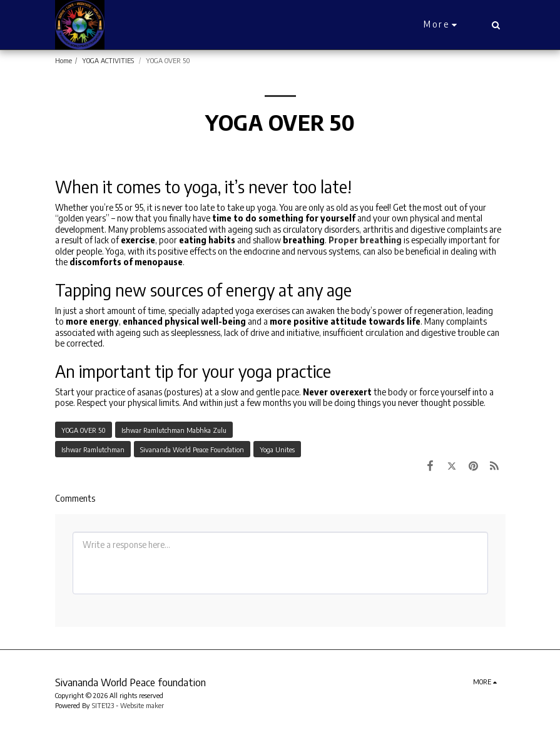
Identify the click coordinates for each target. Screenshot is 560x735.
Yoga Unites (277, 449)
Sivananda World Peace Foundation (192, 449)
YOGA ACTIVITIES (109, 60)
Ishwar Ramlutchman (93, 449)
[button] (496, 25)
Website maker (142, 705)
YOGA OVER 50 (84, 430)
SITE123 (103, 705)
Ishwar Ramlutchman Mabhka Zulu (174, 430)
